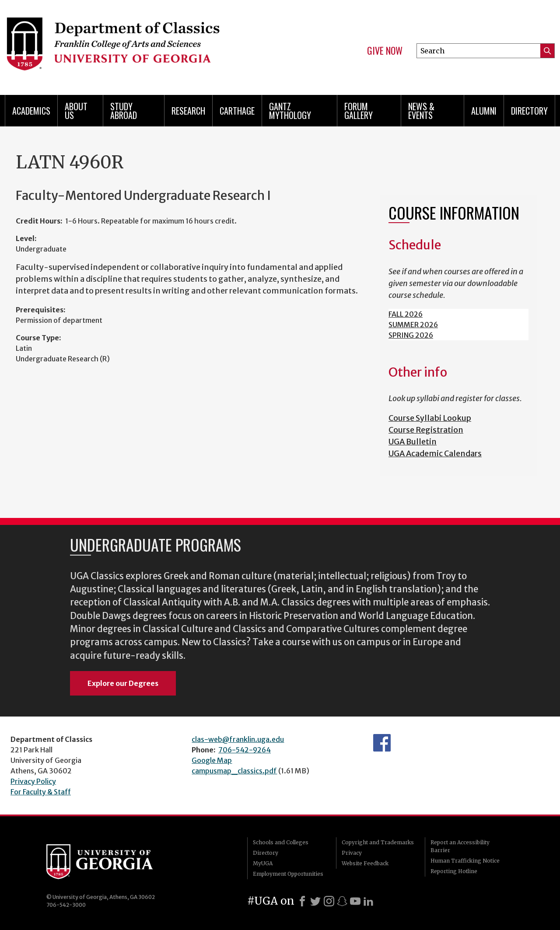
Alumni (484, 111)
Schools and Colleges (281, 842)
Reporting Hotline (454, 871)
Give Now (385, 51)
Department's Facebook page (382, 743)
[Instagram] (329, 901)
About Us (76, 111)
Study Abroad (124, 111)
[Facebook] (302, 901)
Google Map (212, 760)
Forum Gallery (359, 111)
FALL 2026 (406, 314)
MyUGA (263, 863)
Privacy (352, 853)
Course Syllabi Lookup (430, 418)
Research (188, 111)
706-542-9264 (245, 750)
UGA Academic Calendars (435, 453)
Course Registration (426, 430)
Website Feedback (365, 863)
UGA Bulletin (413, 442)
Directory (529, 111)
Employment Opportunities (288, 874)
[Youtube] (355, 901)
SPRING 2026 (411, 335)
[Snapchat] (342, 901)
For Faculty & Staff (41, 792)
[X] (315, 901)
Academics (31, 111)
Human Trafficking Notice (465, 861)
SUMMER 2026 (413, 325)
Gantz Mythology (290, 111)
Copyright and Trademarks (378, 842)
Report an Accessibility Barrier (460, 846)
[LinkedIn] (368, 901)
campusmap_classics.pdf (234, 771)
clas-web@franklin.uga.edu (238, 739)
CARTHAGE (237, 111)
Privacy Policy (33, 781)
